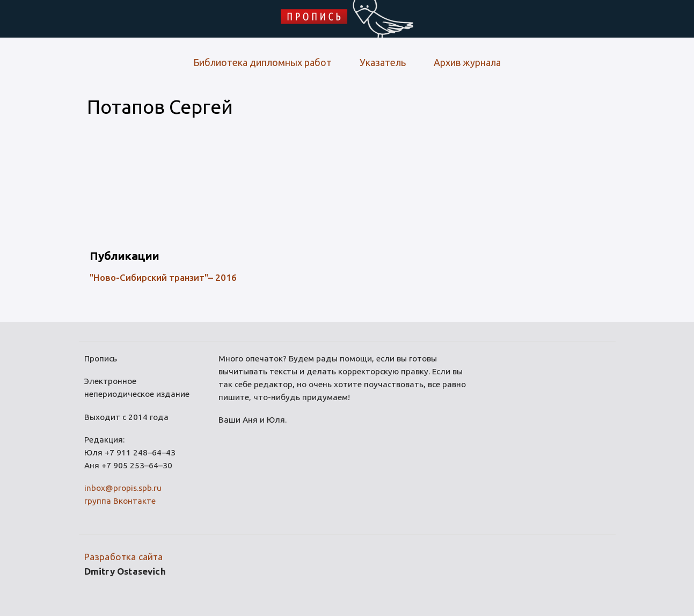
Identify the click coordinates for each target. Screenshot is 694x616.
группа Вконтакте (120, 501)
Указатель (383, 62)
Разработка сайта (124, 557)
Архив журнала (467, 62)
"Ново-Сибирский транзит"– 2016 (163, 277)
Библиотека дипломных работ (262, 62)
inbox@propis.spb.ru (123, 488)
